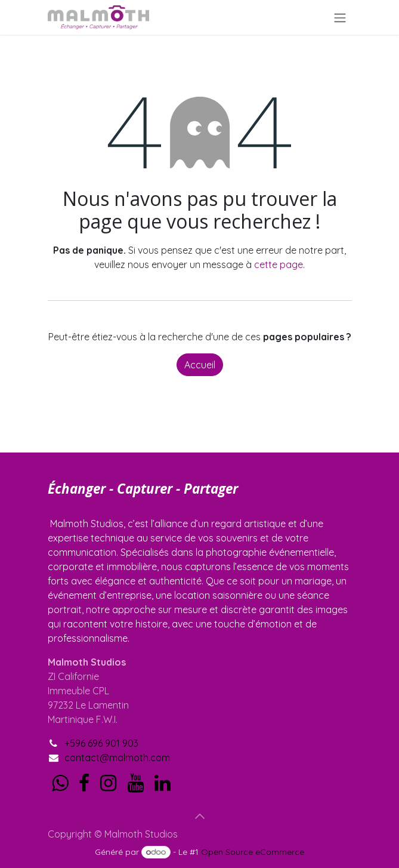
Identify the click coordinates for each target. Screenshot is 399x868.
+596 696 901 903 (101, 743)
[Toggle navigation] (340, 17)
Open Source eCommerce (253, 852)
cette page (279, 264)
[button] (200, 816)
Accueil (200, 365)
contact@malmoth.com (117, 758)
